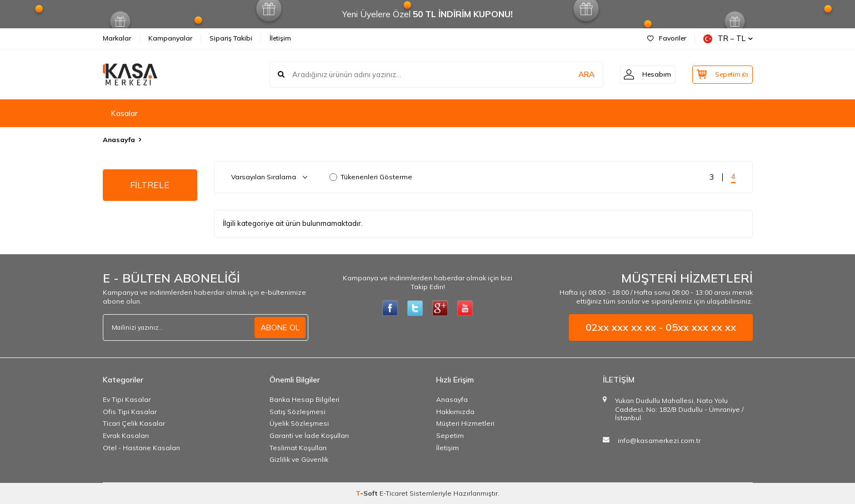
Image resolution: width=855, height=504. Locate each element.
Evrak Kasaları (126, 435)
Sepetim (450, 435)
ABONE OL (280, 327)
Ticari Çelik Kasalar (134, 423)
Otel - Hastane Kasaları (141, 448)
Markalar (117, 38)
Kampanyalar (170, 38)
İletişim (280, 38)
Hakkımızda (455, 412)
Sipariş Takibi (231, 38)
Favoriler (667, 38)
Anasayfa (119, 140)
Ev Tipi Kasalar (127, 399)
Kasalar (124, 113)
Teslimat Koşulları (298, 448)
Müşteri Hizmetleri (465, 423)
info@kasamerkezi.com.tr (659, 440)
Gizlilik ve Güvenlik (299, 459)
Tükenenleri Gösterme (371, 177)
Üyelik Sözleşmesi (299, 423)
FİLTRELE (150, 185)
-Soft (367, 493)
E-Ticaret (394, 493)
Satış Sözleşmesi (297, 412)
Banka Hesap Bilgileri (304, 399)
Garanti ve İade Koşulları (309, 435)
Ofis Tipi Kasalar (130, 412)
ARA (579, 74)
